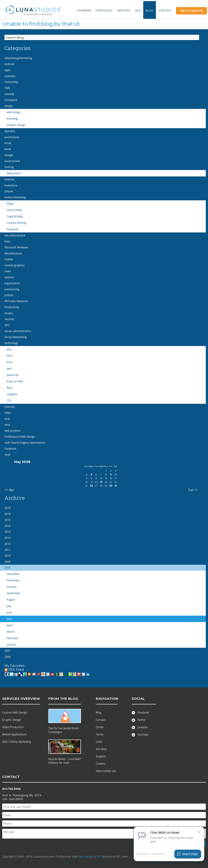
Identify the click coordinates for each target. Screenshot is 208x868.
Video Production (13, 727)
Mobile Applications (14, 734)
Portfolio (104, 11)
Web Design (86, 857)
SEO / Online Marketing (17, 742)
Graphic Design (12, 720)
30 (111, 486)
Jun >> (193, 490)
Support (101, 756)
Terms (100, 734)
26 (91, 486)
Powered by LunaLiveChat (151, 855)
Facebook (140, 712)
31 (116, 486)
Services (124, 11)
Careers (101, 764)
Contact (165, 11)
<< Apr (9, 490)
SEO (138, 11)
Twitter (139, 720)
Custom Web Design (15, 712)
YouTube (140, 735)
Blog (150, 11)
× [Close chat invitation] (199, 833)
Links (99, 742)
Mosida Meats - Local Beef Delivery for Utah (65, 761)
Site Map (101, 749)
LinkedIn (140, 727)
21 (101, 482)
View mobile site (106, 771)
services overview (21, 699)
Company (84, 11)
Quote (100, 727)
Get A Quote (191, 11)
